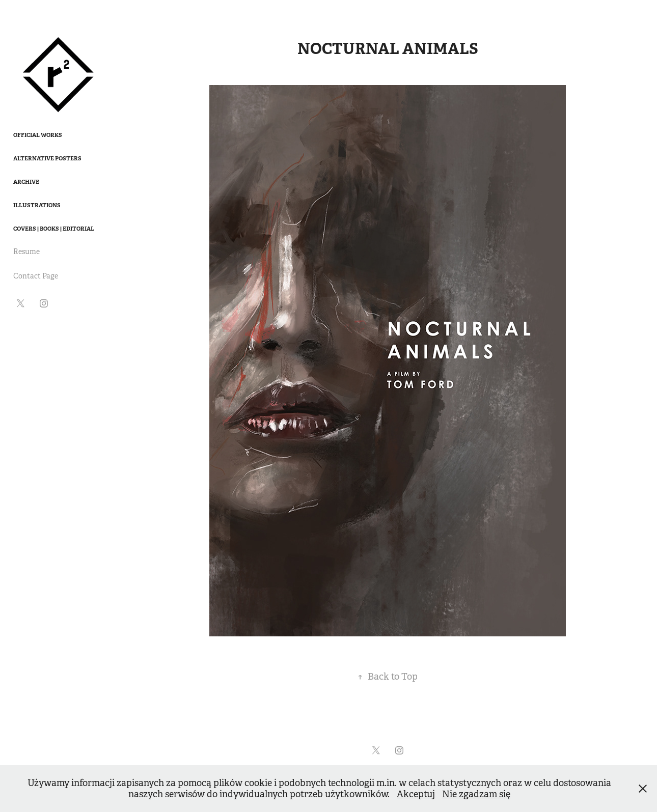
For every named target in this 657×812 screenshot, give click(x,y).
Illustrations (37, 205)
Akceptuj (416, 794)
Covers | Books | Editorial (54, 229)
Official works (38, 135)
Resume (26, 251)
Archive (26, 182)
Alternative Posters (47, 158)
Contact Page (36, 276)
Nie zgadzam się (476, 794)
